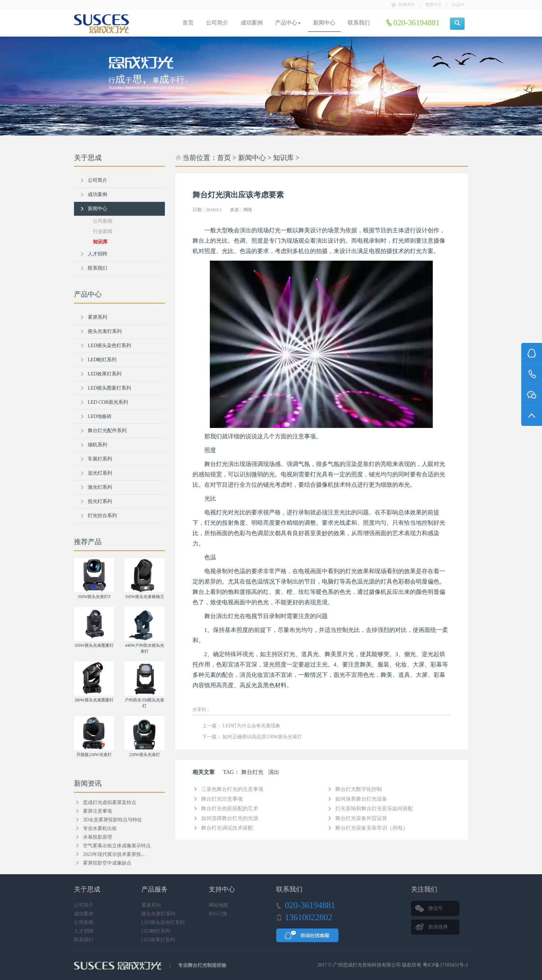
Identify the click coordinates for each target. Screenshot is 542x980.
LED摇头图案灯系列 (109, 388)
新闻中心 (324, 23)
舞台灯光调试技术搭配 (227, 828)
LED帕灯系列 (102, 360)
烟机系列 (97, 445)
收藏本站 (406, 4)
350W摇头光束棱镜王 (145, 597)
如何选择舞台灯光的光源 (230, 818)
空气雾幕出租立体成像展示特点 (117, 846)
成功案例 (252, 23)
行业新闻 (103, 231)
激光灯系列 (100, 487)
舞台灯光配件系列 (107, 431)
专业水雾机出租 (100, 828)
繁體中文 (433, 4)
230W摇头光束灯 (145, 755)
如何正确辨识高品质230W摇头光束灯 (262, 737)
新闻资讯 (88, 783)
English (458, 4)
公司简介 (217, 23)
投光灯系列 (100, 501)
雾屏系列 (97, 317)
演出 (274, 772)
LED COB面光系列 (108, 402)
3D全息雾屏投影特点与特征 (113, 820)
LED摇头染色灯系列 (109, 346)
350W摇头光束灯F (94, 597)
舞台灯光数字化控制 (359, 789)
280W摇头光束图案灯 (94, 700)
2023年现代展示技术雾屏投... (114, 854)
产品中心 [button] (288, 23)
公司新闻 (103, 221)
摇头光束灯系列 (105, 331)
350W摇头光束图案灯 (94, 645)
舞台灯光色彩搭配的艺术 (230, 809)
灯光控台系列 (102, 516)
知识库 (283, 158)
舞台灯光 (252, 772)
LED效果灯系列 (105, 374)
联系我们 (359, 23)
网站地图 (218, 905)
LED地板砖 (100, 416)
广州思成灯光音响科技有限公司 (367, 965)
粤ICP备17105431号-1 (445, 965)
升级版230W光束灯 (94, 755)
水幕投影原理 (97, 837)
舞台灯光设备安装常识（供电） (372, 828)
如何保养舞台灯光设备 (361, 799)
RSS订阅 (218, 914)
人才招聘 (97, 254)
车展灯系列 (100, 459)
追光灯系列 (100, 473)
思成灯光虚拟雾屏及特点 (110, 802)
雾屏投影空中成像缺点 (107, 863)
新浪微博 (438, 927)
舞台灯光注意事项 (222, 799)
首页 (188, 23)
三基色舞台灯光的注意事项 (232, 789)
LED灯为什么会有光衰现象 (251, 726)
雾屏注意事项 (97, 811)
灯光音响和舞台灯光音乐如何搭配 (374, 809)
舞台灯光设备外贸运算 (361, 818)
